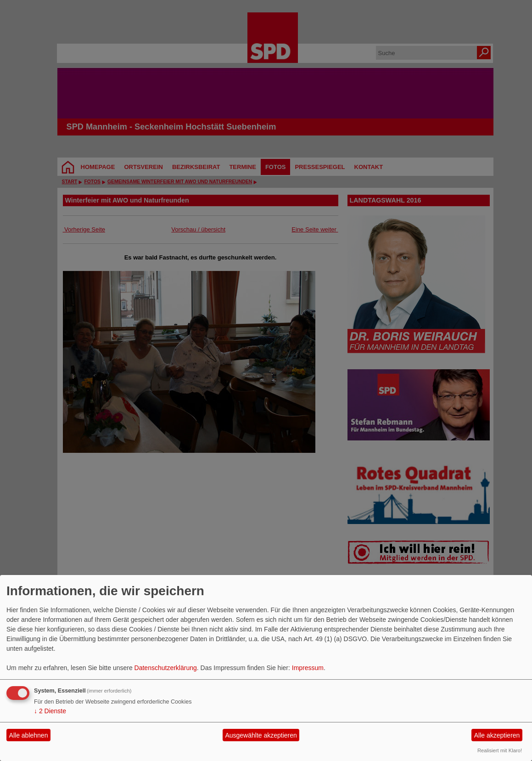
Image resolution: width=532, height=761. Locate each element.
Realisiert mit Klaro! (500, 750)
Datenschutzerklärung (166, 668)
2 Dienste (50, 711)
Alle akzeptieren (497, 735)
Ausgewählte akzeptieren (261, 735)
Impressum (308, 668)
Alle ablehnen (29, 735)
